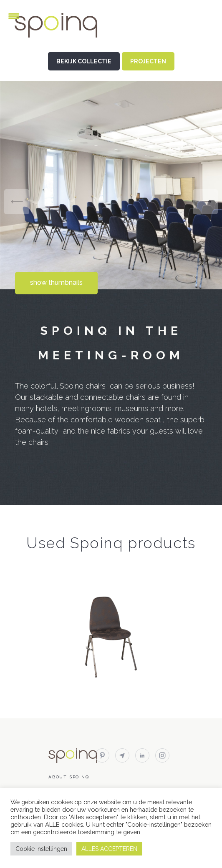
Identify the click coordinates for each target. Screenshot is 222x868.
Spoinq (68, 25)
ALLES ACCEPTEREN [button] (109, 849)
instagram (162, 755)
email (122, 755)
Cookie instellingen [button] (41, 849)
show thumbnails (56, 282)
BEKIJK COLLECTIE (84, 61)
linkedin (142, 755)
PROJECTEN (148, 61)
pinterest (102, 755)
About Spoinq (69, 777)
